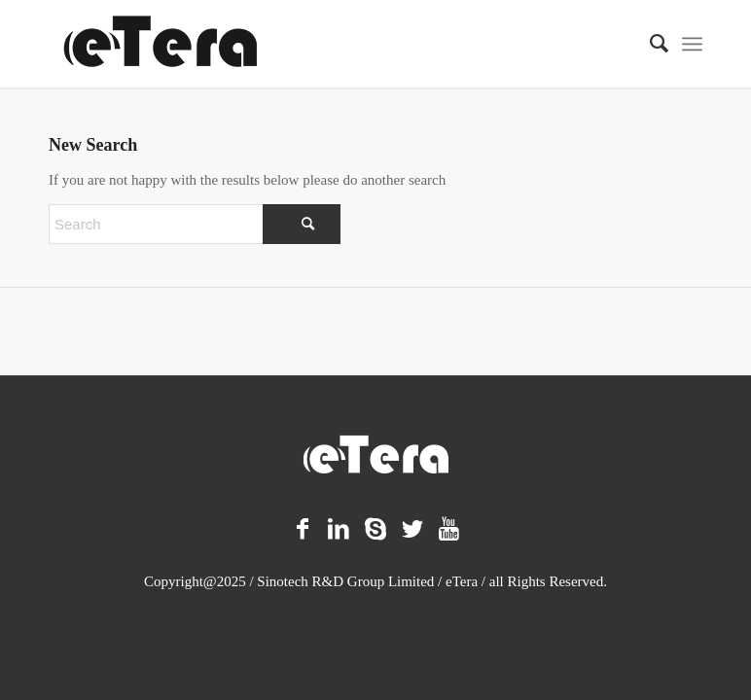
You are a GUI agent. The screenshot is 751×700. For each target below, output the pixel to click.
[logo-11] (161, 44)
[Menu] (692, 44)
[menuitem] (649, 44)
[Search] (649, 44)
